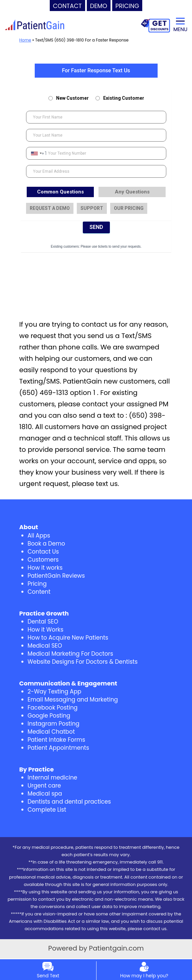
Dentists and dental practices (69, 802)
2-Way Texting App (55, 691)
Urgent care (44, 786)
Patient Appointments (58, 748)
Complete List (47, 810)
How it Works (46, 630)
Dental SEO (43, 622)
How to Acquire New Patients (68, 638)
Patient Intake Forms (57, 740)
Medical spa (45, 794)
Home (25, 40)
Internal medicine (53, 778)
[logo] (35, 25)
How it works (45, 568)
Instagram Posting (54, 724)
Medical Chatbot (51, 732)
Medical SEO (45, 646)
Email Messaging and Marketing (73, 700)
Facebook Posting (53, 708)
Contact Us (43, 552)
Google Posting (49, 716)
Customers (43, 560)
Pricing (37, 584)
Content (39, 592)
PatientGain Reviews (56, 576)
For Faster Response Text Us (96, 70)
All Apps (39, 536)
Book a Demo (46, 544)
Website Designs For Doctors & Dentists (83, 662)
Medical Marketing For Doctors (70, 654)
